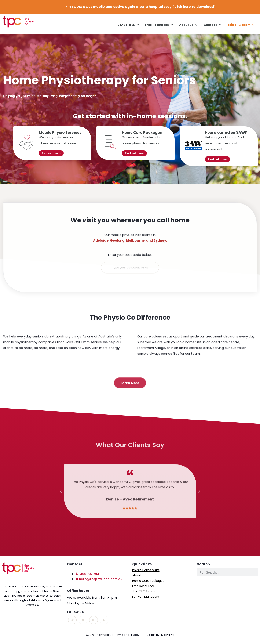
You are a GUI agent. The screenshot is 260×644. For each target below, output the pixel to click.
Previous (61, 498)
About (137, 575)
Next (199, 498)
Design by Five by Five (160, 635)
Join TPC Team (241, 25)
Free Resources (159, 25)
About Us (188, 25)
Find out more (51, 153)
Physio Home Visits (146, 570)
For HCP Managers (146, 597)
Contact (212, 25)
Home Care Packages (148, 581)
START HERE (128, 25)
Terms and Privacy (127, 635)
